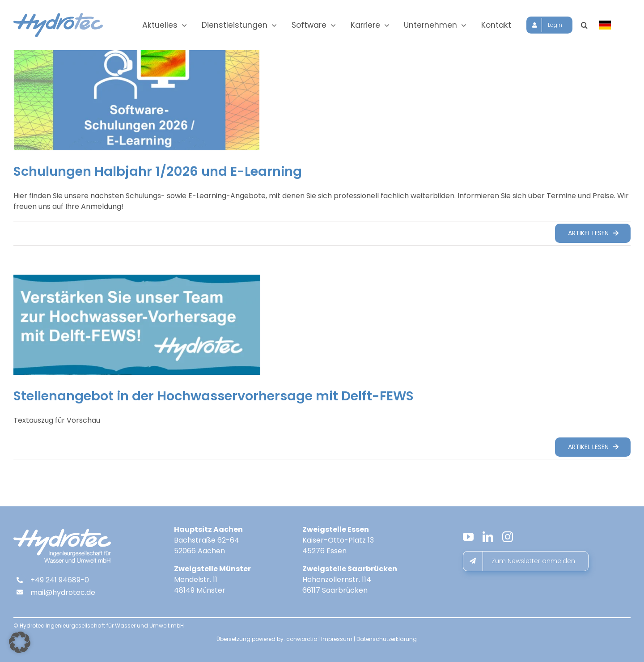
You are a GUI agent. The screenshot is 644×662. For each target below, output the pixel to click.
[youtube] (468, 537)
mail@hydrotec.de (63, 592)
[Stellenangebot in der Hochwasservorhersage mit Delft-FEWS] (137, 325)
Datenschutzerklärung (387, 639)
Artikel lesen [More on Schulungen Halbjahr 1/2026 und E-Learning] (588, 233)
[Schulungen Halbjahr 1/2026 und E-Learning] (137, 100)
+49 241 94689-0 (60, 580)
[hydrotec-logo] (58, 16)
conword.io (302, 639)
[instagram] (508, 537)
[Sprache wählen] (615, 25)
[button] (593, 25)
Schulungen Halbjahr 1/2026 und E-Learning (158, 171)
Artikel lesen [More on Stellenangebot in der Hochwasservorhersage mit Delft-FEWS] (588, 447)
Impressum (337, 639)
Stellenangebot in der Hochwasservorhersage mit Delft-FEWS (214, 396)
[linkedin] (488, 537)
